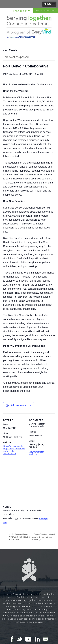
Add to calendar (19, 405)
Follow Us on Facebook (13, 639)
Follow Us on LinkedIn (38, 639)
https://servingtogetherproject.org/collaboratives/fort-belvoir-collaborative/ (14, 450)
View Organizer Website (36, 453)
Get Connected (46, 11)
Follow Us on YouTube (30, 639)
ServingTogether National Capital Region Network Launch (44, 537)
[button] (49, 4)
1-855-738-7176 (21, 11)
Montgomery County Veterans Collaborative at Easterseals (20, 537)
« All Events (10, 50)
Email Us (45, 639)
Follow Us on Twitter (21, 639)
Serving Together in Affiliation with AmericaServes (29, 27)
